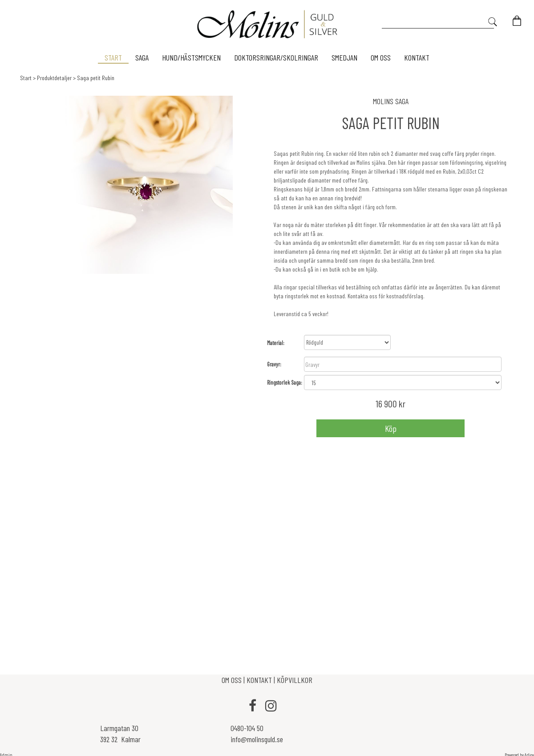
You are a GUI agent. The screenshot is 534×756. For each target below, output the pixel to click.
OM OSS (233, 680)
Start (26, 78)
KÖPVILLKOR (295, 680)
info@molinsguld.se (257, 739)
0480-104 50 (247, 728)
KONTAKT (259, 680)
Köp (391, 428)
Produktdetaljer (54, 78)
